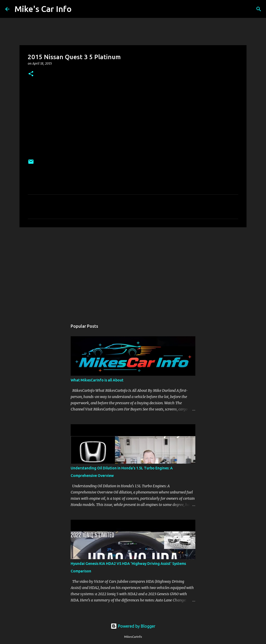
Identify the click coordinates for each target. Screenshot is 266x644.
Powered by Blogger (133, 626)
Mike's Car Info (43, 9)
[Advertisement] (133, 271)
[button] (31, 74)
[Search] (79, 9)
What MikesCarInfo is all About (97, 380)
